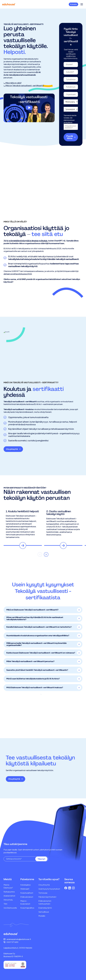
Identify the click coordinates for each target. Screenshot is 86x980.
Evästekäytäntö (45, 908)
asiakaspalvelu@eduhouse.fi (19, 939)
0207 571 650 (12, 942)
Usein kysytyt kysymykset (49, 889)
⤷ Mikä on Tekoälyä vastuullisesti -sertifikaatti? (24, 95)
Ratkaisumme (9, 892)
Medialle (42, 916)
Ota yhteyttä (44, 885)
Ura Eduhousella (10, 908)
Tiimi (5, 904)
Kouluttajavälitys (27, 908)
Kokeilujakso (26, 885)
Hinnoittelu (8, 900)
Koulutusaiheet (27, 893)
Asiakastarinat (9, 896)
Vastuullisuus (44, 912)
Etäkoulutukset (27, 897)
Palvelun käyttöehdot (47, 897)
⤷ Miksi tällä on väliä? (13, 92)
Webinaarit (25, 889)
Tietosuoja (43, 893)
